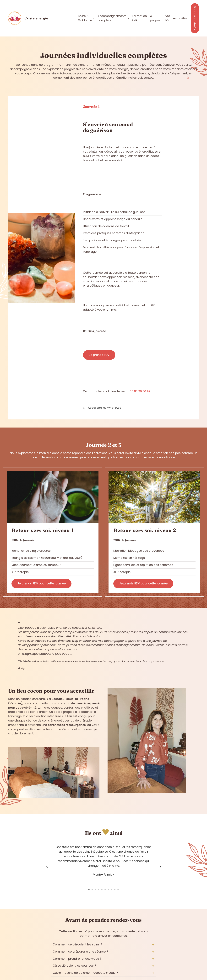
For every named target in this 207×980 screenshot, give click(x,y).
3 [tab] (95, 890)
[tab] (104, 945)
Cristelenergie (36, 18)
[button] (47, 867)
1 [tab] (89, 890)
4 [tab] (99, 890)
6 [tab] (105, 890)
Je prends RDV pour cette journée (41, 583)
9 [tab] (115, 890)
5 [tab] (102, 890)
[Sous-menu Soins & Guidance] (94, 18)
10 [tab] (118, 890)
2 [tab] (92, 890)
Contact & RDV (195, 18)
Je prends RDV (99, 355)
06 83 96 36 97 (140, 391)
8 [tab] (112, 890)
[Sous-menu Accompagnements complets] (128, 18)
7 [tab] (108, 890)
